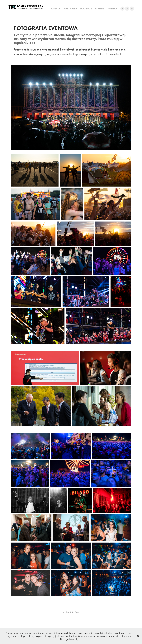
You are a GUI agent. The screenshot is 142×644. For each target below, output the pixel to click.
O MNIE (100, 9)
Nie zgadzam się (69, 639)
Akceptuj (127, 636)
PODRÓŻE (86, 9)
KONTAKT (113, 9)
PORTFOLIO (70, 9)
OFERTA (56, 9)
